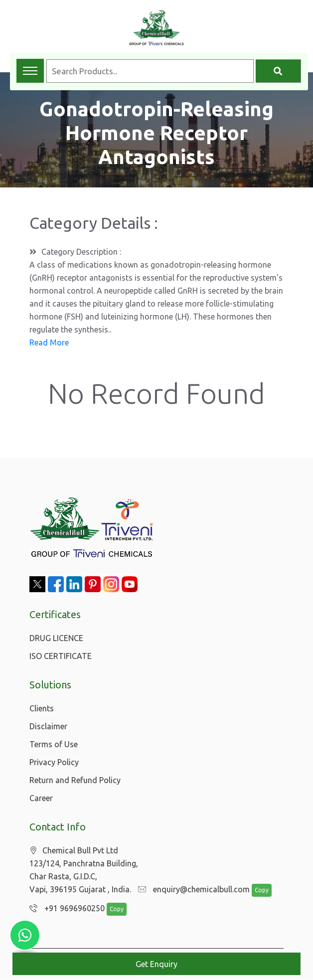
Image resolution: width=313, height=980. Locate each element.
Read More (49, 342)
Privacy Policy (54, 762)
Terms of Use (54, 744)
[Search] (278, 71)
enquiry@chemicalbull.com (191, 890)
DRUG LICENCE (56, 638)
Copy (257, 891)
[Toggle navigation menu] (30, 71)
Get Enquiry (156, 964)
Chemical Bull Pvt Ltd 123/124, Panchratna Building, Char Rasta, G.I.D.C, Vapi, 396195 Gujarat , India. (84, 870)
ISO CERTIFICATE (61, 656)
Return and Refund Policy (75, 780)
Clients (42, 708)
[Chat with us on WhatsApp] (25, 935)
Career (41, 798)
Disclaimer (48, 726)
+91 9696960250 (65, 909)
